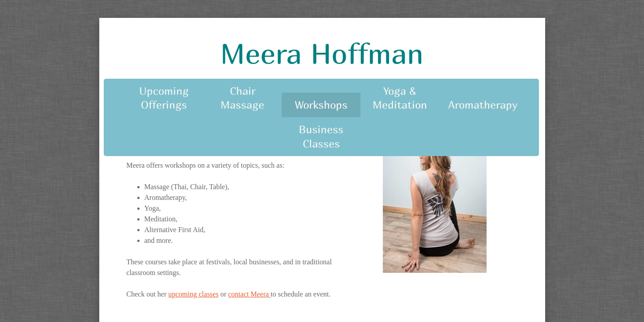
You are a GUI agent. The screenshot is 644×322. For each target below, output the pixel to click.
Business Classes (321, 136)
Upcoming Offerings (164, 98)
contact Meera (249, 294)
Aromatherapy (483, 105)
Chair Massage (242, 98)
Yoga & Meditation (400, 98)
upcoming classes (193, 294)
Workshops (321, 105)
